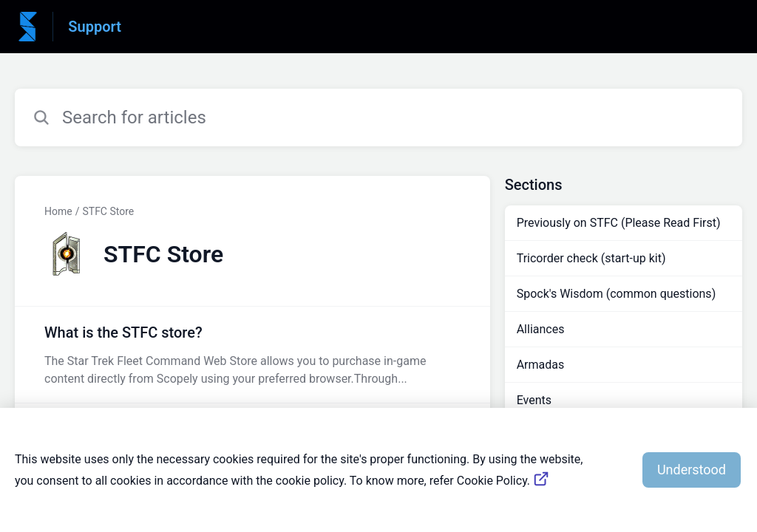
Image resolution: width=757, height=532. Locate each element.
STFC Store (108, 211)
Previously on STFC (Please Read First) (619, 223)
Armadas (541, 365)
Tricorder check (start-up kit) (591, 258)
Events (534, 400)
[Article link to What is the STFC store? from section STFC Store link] (252, 355)
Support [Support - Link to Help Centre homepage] (95, 27)
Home (58, 211)
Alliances (541, 329)
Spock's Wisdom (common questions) (617, 294)
